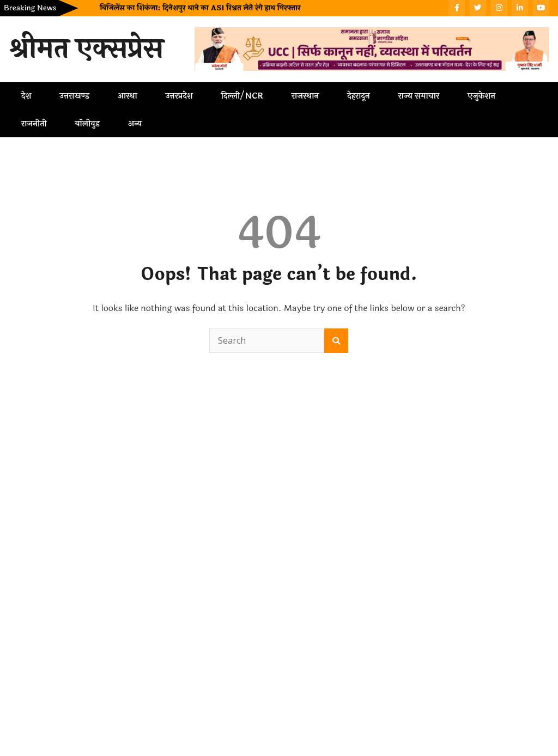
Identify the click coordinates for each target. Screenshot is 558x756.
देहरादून (358, 96)
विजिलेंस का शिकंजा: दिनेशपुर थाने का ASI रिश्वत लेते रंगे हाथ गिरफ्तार (200, 8)
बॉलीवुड (87, 124)
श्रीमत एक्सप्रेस (86, 49)
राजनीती (34, 124)
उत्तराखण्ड (74, 96)
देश (26, 96)
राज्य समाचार (419, 96)
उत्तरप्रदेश (179, 96)
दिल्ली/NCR (242, 96)
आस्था (128, 96)
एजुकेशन (481, 96)
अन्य (135, 124)
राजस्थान (305, 96)
